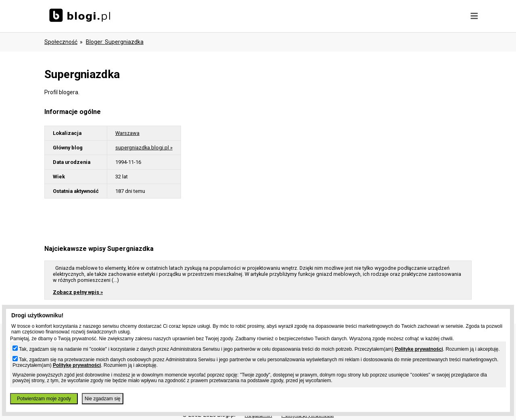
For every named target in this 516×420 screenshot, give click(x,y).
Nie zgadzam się (103, 399)
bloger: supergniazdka (115, 42)
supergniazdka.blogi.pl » (144, 148)
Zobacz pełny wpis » (78, 292)
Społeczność (61, 42)
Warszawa (127, 133)
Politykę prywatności (419, 349)
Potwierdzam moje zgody (44, 399)
